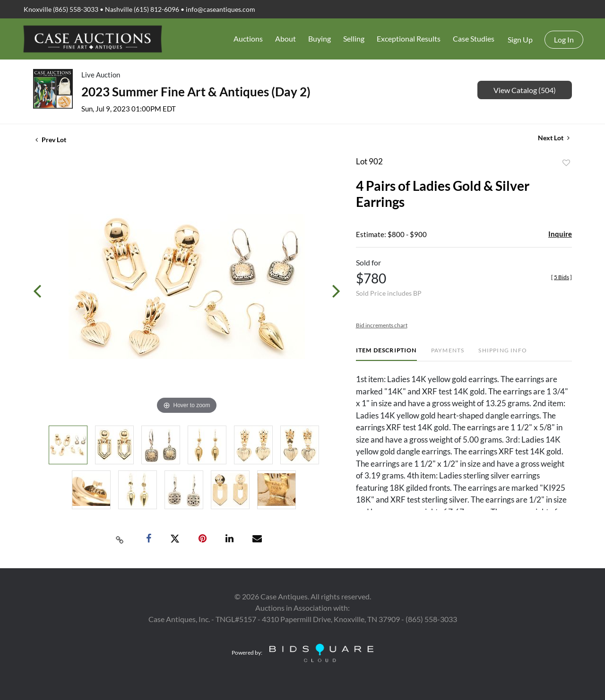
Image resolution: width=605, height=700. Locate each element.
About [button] (285, 38)
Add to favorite (566, 163)
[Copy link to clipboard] (120, 539)
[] (562, 277)
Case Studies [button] (474, 38)
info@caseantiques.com (220, 9)
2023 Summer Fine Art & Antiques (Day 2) (196, 92)
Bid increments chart (382, 325)
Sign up (520, 39)
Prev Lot (51, 140)
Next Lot (554, 138)
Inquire (560, 234)
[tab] (386, 354)
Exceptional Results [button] (409, 38)
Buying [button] (320, 38)
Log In (564, 39)
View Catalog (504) (525, 90)
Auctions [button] (248, 38)
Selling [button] (354, 38)
